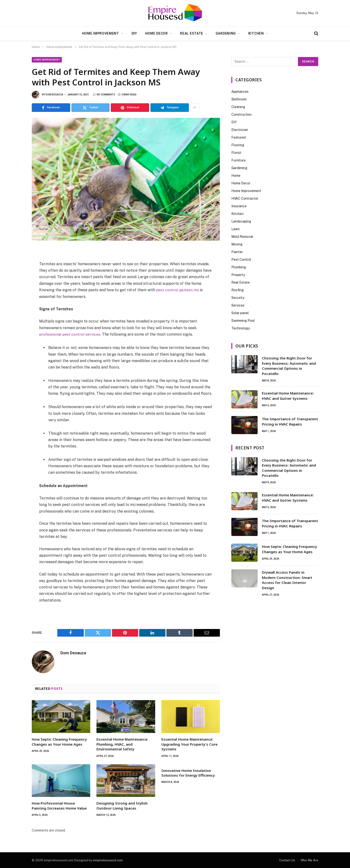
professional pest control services (70, 334)
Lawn (236, 229)
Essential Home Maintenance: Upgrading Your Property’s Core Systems (189, 744)
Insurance (239, 206)
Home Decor (156, 33)
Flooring (238, 145)
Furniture (239, 160)
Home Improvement (101, 33)
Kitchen (256, 33)
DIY (134, 33)
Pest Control (241, 260)
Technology (241, 328)
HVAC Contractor (245, 198)
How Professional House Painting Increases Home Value (59, 805)
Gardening (226, 33)
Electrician (240, 130)
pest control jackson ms (178, 290)
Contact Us (287, 860)
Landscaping (241, 221)
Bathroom (239, 99)
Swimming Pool (243, 321)
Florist (236, 153)
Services (238, 305)
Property (238, 275)
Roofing (238, 290)
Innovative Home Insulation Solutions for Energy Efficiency (188, 772)
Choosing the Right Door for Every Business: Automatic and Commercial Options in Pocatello (289, 366)
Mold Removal (242, 237)
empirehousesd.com (108, 860)
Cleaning (238, 107)
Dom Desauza (54, 95)
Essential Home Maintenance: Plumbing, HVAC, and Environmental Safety (122, 744)
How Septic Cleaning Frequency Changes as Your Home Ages (59, 741)
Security (238, 298)
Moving (237, 244)
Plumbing (239, 267)
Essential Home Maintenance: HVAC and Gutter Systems (288, 396)
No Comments (104, 95)
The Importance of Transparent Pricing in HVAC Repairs (290, 421)
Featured (239, 137)
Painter (237, 252)
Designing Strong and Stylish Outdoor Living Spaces (122, 805)
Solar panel (240, 313)
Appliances (240, 92)
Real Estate (192, 33)
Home (236, 176)
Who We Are (309, 860)
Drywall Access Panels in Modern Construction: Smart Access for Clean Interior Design (287, 580)
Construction (241, 114)
